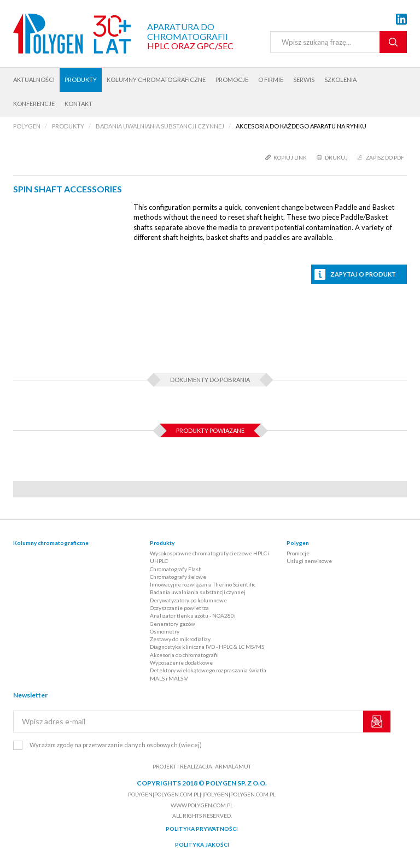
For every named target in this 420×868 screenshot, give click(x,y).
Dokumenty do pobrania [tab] (210, 380)
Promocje (232, 80)
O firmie (271, 80)
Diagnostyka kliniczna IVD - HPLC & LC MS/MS (207, 647)
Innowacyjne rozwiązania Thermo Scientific (203, 584)
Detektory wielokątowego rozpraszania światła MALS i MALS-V (208, 674)
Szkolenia (340, 80)
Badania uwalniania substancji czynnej (198, 592)
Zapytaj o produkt (363, 274)
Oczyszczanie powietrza (179, 608)
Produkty (81, 80)
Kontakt (78, 104)
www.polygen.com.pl (202, 805)
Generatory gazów (173, 624)
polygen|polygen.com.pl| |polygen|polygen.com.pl (202, 794)
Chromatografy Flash (176, 569)
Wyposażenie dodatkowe (181, 662)
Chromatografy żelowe (178, 577)
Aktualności (34, 80)
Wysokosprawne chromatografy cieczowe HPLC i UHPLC (210, 557)
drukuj (336, 157)
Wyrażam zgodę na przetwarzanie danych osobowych (116, 745)
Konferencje (34, 104)
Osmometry (165, 631)
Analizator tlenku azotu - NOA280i (193, 615)
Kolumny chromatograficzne (156, 80)
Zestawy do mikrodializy (180, 639)
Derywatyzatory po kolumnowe (188, 600)
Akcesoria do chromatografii (184, 655)
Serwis (304, 80)
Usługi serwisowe (309, 561)
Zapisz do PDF (385, 157)
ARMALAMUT (233, 766)
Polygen (298, 543)
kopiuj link (290, 157)
